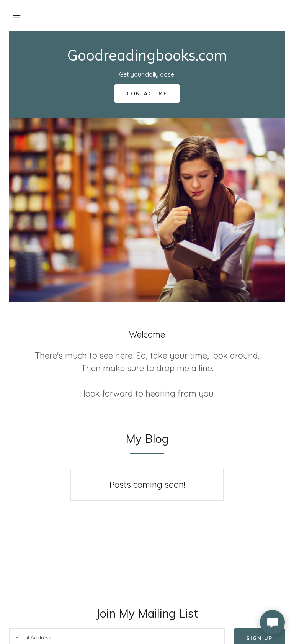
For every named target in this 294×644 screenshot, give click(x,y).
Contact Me (147, 93)
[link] (147, 58)
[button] (17, 15)
